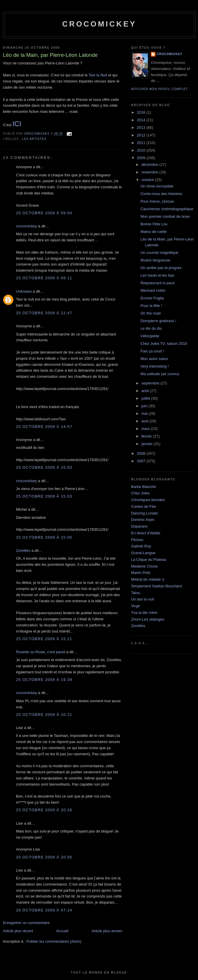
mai (145, 413)
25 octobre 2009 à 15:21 (44, 639)
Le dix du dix (151, 328)
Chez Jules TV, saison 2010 (164, 344)
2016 (142, 112)
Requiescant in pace (158, 283)
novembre (150, 172)
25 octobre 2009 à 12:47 (44, 313)
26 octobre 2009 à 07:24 (44, 910)
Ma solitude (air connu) (160, 374)
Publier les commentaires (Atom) (54, 941)
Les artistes (34, 139)
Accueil (62, 931)
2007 (142, 461)
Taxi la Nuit (98, 75)
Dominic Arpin (143, 520)
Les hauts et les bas (157, 275)
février (147, 436)
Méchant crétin (153, 290)
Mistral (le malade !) (148, 579)
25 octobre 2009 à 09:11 (44, 278)
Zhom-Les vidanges (148, 619)
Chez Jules (140, 493)
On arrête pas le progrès (161, 268)
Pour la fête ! (151, 306)
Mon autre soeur (154, 359)
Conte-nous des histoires (161, 194)
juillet (146, 398)
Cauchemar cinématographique (167, 209)
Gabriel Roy (141, 546)
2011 (142, 143)
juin (145, 406)
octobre (148, 180)
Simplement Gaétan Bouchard (156, 586)
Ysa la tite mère (144, 613)
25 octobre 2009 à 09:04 (44, 213)
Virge (135, 606)
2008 (142, 453)
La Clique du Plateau (149, 560)
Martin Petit (141, 573)
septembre (151, 383)
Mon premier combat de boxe (165, 216)
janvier (148, 444)
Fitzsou (137, 540)
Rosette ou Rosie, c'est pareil (41, 652)
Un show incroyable (157, 186)
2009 (142, 158)
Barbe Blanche (143, 487)
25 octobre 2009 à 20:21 (44, 715)
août (146, 391)
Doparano (139, 526)
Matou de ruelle (153, 232)
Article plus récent (18, 931)
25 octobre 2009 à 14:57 (44, 427)
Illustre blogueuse (155, 260)
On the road (150, 313)
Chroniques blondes (148, 500)
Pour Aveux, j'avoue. (158, 201)
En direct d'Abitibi (146, 533)
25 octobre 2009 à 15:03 (44, 467)
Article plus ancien (107, 931)
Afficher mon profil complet (159, 89)
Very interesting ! (154, 366)
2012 (142, 135)
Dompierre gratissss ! (158, 321)
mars (146, 429)
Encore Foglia (152, 298)
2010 (142, 150)
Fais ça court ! (152, 351)
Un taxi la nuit (143, 599)
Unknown (24, 291)
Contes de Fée (143, 506)
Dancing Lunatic (145, 513)
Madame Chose (144, 566)
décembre (150, 165)
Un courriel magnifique (159, 253)
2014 (142, 120)
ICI (17, 124)
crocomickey (99, 24)
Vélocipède (150, 336)
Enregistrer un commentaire (26, 923)
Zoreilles (23, 550)
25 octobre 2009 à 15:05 (44, 537)
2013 (142, 128)
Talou (136, 593)
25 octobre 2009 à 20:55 (44, 857)
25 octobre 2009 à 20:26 (44, 810)
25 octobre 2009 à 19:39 (44, 680)
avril (145, 421)
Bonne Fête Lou (154, 224)
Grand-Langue (143, 553)
